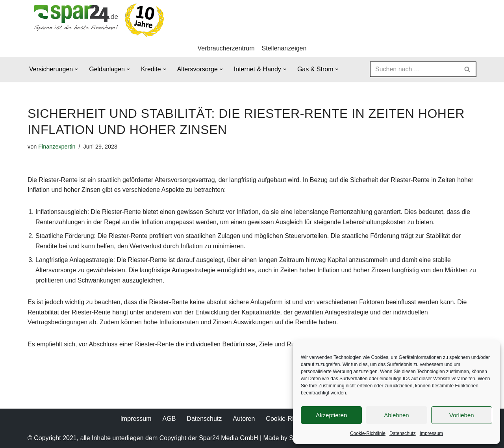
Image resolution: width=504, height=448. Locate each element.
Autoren (244, 419)
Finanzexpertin (57, 147)
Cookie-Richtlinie (368, 433)
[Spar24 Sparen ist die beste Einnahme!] (96, 20)
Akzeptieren (331, 415)
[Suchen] (414, 69)
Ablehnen (396, 415)
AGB (169, 419)
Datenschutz (403, 433)
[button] (76, 69)
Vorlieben (462, 415)
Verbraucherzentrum (226, 48)
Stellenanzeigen (284, 48)
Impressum (431, 433)
